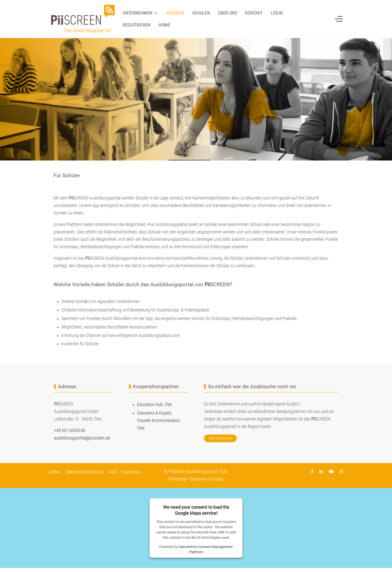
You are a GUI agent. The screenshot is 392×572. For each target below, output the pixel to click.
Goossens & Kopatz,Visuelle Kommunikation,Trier (159, 420)
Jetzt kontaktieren (220, 438)
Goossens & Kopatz (207, 479)
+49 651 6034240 (70, 430)
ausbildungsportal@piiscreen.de (82, 438)
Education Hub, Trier (154, 404)
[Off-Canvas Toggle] (339, 19)
